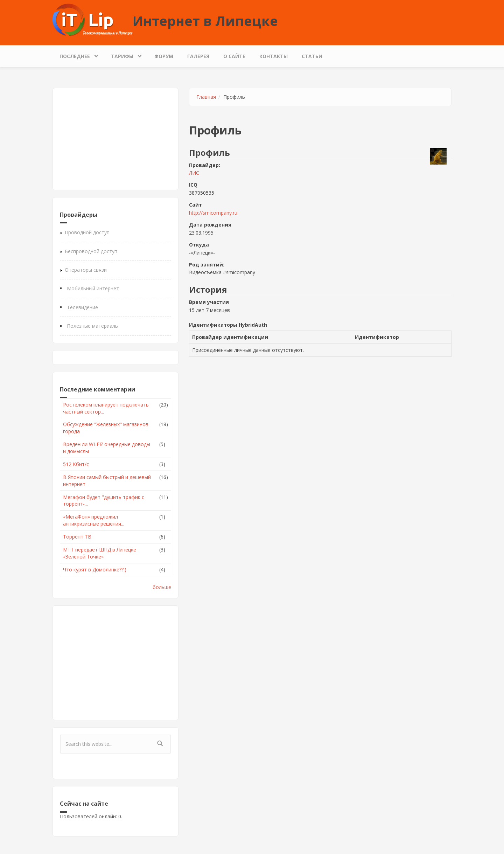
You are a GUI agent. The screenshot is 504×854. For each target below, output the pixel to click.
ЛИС (194, 173)
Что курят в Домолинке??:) (95, 570)
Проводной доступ (87, 232)
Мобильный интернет (93, 288)
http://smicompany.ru (213, 213)
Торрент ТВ (77, 537)
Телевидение (82, 307)
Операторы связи (86, 270)
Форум (164, 56)
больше (162, 587)
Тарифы (124, 54)
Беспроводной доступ (91, 251)
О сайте (234, 56)
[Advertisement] (115, 139)
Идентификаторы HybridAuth (228, 325)
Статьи (312, 56)
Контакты (274, 56)
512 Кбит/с (76, 464)
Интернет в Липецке (205, 21)
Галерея (198, 56)
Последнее (76, 54)
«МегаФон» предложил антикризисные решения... (94, 520)
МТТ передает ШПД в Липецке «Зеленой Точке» (100, 553)
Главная (206, 97)
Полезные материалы (93, 326)
